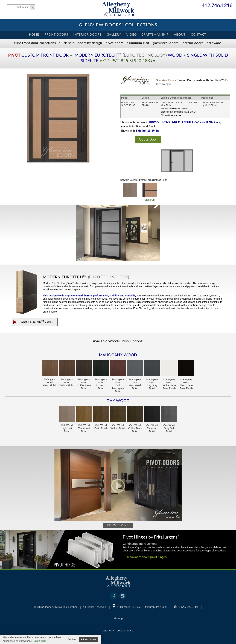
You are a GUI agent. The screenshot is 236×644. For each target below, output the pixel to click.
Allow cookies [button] (88, 639)
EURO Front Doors (35, 43)
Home (34, 35)
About (180, 35)
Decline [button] (72, 639)
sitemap (118, 618)
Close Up (150, 192)
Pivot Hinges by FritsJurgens (151, 537)
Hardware (214, 43)
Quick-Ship (67, 43)
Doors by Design (90, 43)
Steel (165, 43)
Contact (199, 35)
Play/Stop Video (118, 525)
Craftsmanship (155, 35)
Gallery (114, 35)
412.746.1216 (217, 6)
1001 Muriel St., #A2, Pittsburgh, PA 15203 (142, 607)
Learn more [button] (40, 641)
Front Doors (56, 35)
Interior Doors (87, 35)
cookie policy (125, 630)
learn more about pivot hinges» (147, 557)
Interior (192, 43)
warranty (108, 630)
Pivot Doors (114, 43)
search (21, 7)
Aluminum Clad (138, 43)
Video (132, 35)
